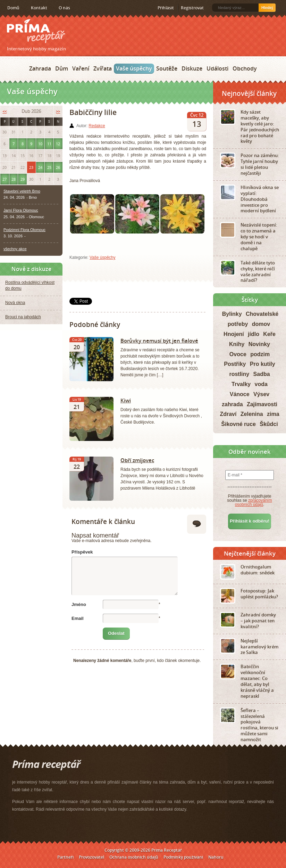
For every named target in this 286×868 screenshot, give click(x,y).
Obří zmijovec (137, 460)
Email (78, 618)
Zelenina (252, 414)
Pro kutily (263, 364)
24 (40, 167)
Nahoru (216, 857)
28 (14, 179)
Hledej (267, 8)
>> (58, 111)
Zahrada (40, 68)
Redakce (97, 126)
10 (40, 144)
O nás (64, 8)
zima (273, 414)
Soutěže (167, 68)
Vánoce (240, 394)
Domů (13, 8)
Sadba (262, 374)
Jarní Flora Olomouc (21, 210)
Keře (269, 334)
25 (49, 167)
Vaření (81, 68)
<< (5, 111)
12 (58, 144)
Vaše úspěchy (134, 68)
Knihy (237, 344)
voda (261, 384)
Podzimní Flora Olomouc (24, 230)
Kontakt (39, 8)
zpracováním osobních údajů (254, 502)
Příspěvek (82, 552)
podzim (260, 354)
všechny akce (15, 249)
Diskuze (192, 68)
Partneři (65, 857)
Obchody (245, 68)
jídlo (254, 334)
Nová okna (15, 303)
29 (23, 179)
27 (5, 179)
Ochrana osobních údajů (134, 857)
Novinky (259, 344)
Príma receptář (36, 31)
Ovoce (238, 354)
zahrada (232, 404)
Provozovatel (91, 857)
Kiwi (126, 400)
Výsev (261, 394)
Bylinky (232, 314)
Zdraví (228, 414)
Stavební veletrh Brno (22, 191)
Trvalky (241, 384)
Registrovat (192, 8)
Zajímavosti (262, 404)
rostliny (239, 374)
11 (49, 144)
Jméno (79, 604)
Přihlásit (166, 8)
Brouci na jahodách (23, 317)
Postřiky (235, 364)
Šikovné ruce (238, 424)
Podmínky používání (183, 857)
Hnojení (234, 334)
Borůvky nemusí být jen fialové (159, 341)
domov (261, 324)
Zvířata (103, 68)
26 (58, 167)
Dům (62, 68)
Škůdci (269, 424)
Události (217, 68)
